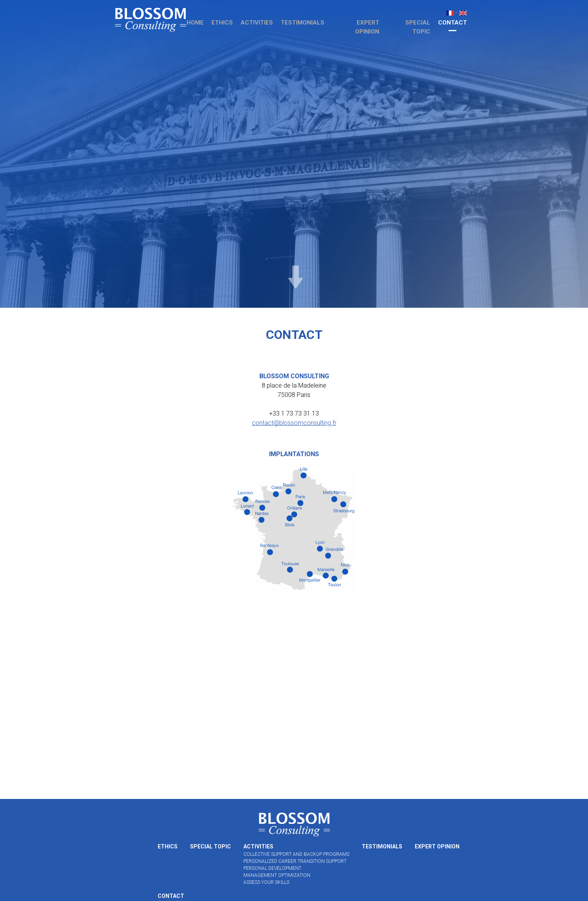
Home (195, 23)
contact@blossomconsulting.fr (294, 423)
